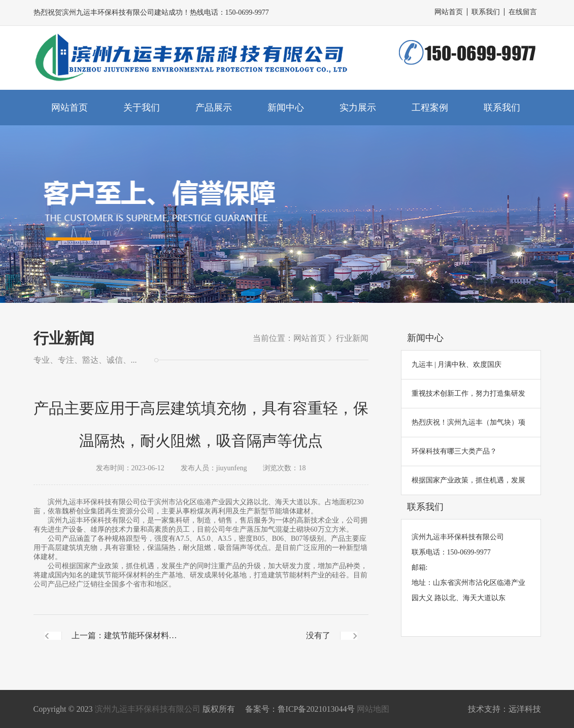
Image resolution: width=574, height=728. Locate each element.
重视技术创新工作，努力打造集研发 (468, 393)
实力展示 (358, 108)
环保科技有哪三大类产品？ (454, 451)
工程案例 (430, 108)
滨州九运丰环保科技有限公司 (148, 709)
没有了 (318, 635)
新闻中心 (286, 108)
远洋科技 (525, 709)
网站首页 (449, 12)
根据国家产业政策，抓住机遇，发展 (468, 480)
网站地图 (373, 709)
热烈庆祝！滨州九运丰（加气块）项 (468, 422)
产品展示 (214, 108)
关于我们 (142, 108)
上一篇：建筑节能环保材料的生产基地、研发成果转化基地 (124, 644)
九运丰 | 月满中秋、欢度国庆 (457, 365)
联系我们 (486, 12)
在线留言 (523, 12)
